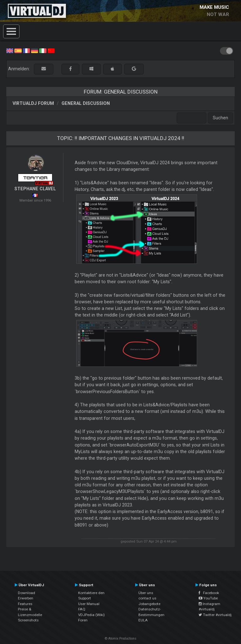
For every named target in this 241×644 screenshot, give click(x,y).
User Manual (89, 604)
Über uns (146, 593)
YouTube (208, 598)
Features (25, 604)
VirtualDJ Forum (33, 103)
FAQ (82, 609)
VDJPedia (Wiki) (91, 615)
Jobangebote (149, 604)
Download (27, 593)
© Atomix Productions (121, 639)
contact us (147, 598)
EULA (143, 620)
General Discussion (86, 103)
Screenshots (28, 620)
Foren (83, 620)
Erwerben (26, 598)
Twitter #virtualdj (215, 615)
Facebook (209, 593)
